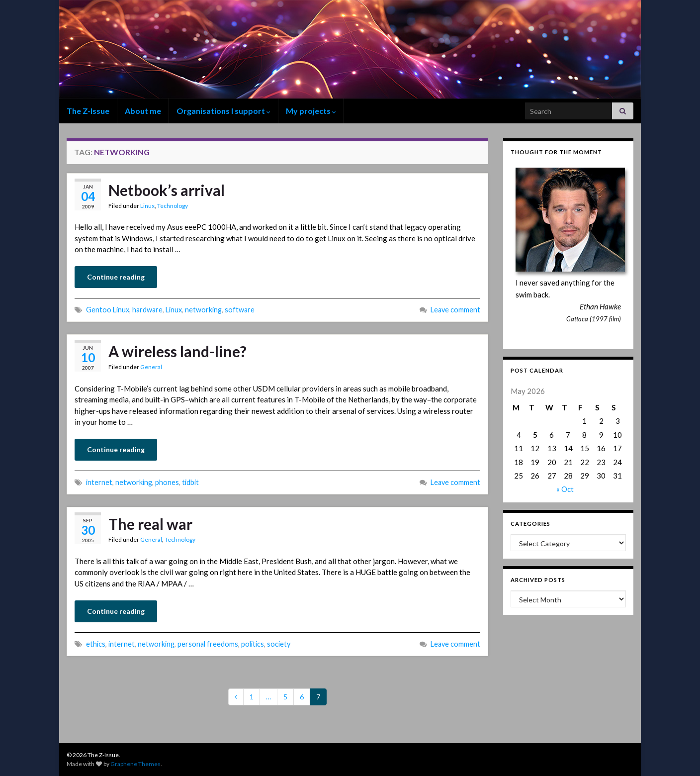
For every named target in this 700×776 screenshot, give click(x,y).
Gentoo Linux (108, 310)
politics (253, 644)
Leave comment (455, 310)
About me (143, 111)
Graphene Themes (135, 764)
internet (99, 482)
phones (167, 482)
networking (203, 310)
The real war (150, 524)
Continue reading (116, 277)
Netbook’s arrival (167, 190)
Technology (173, 206)
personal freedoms (208, 644)
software (240, 310)
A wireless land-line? (177, 351)
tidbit (190, 482)
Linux (147, 206)
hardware (147, 310)
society (279, 644)
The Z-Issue (88, 111)
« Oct (565, 489)
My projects (311, 111)
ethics (96, 644)
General (151, 367)
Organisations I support (223, 111)
